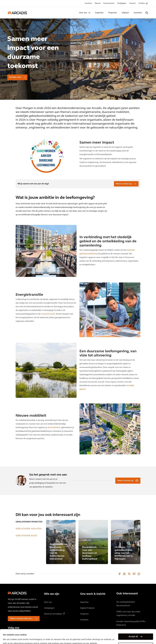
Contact (132, 3)
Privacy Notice (48, 638)
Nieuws (98, 3)
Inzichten (138, 13)
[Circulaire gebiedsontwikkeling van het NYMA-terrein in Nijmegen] (126, 542)
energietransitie (48, 314)
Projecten (113, 13)
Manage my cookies (133, 632)
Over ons (83, 13)
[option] (78, 58)
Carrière (142, 3)
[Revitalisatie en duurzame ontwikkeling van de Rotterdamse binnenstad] (61, 542)
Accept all (133, 623)
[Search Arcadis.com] (147, 13)
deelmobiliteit (54, 428)
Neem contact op (124, 184)
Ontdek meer (15, 77)
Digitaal (125, 13)
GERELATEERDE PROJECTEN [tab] (29, 522)
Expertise (99, 13)
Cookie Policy (66, 638)
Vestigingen (122, 3)
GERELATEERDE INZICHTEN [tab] (29, 529)
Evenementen (109, 3)
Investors (88, 3)
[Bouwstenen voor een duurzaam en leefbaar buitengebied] (93, 542)
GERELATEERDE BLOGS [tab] (26, 536)
